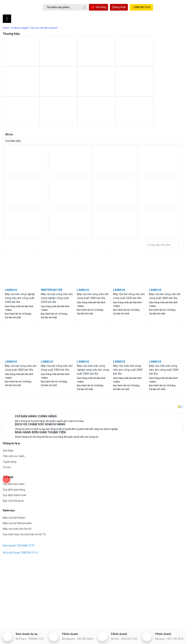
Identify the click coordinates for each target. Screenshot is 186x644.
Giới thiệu (8, 419)
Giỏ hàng (99, 7)
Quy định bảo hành (14, 452)
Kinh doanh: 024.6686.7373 (19, 514)
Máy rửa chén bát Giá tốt (17, 497)
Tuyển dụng (10, 430)
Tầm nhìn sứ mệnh (14, 424)
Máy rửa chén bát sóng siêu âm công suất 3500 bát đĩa (164, 339)
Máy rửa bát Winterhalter (17, 491)
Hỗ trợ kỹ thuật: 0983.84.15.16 (20, 521)
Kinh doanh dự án (33, 632)
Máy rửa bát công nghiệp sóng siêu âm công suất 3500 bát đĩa (20, 268)
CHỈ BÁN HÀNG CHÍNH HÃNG (34, 385)
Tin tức (7, 436)
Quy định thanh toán (15, 463)
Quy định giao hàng (14, 458)
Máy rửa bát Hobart (14, 486)
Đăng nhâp (120, 7)
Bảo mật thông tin (13, 469)
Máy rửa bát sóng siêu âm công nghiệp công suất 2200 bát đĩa (57, 268)
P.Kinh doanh (74, 632)
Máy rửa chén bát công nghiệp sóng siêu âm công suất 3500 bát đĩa (93, 339)
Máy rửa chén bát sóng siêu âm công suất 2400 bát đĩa (128, 339)
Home (6, 28)
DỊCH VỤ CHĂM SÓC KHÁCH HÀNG (39, 393)
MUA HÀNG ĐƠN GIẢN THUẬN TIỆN (39, 401)
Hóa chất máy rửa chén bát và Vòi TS (24, 502)
